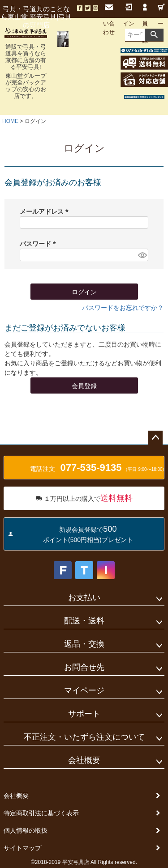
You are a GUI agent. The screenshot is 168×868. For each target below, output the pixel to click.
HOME (10, 121)
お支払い (84, 597)
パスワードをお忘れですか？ (123, 308)
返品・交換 (84, 644)
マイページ (84, 690)
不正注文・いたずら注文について (84, 737)
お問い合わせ (109, 20)
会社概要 (84, 760)
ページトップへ (155, 438)
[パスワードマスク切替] (142, 255)
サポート (84, 714)
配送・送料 (84, 621)
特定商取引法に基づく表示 (41, 813)
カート (161, 19)
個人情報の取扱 (26, 830)
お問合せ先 (84, 667)
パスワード (39, 244)
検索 (154, 35)
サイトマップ (22, 848)
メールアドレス (46, 212)
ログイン (129, 15)
